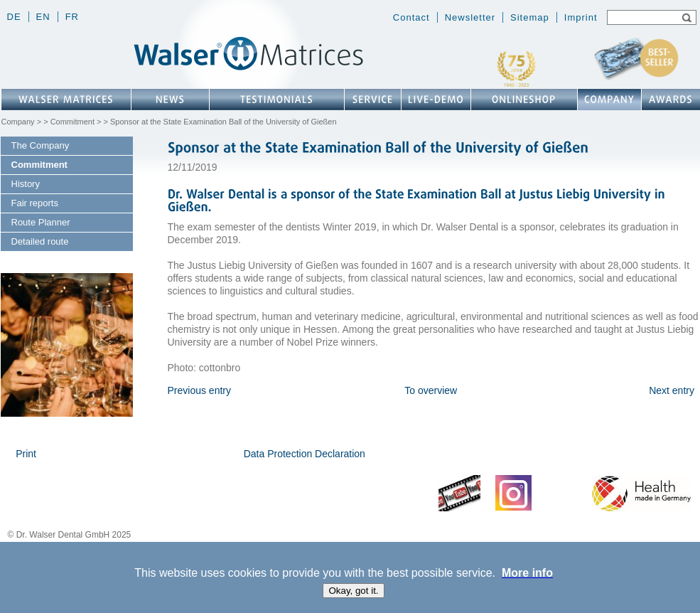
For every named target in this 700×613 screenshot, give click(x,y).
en (43, 17)
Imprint (581, 17)
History (26, 184)
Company (18, 122)
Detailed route (40, 241)
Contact (411, 17)
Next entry (672, 390)
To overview (431, 390)
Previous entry (199, 390)
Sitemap (530, 17)
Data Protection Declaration (305, 454)
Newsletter (470, 17)
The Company (41, 145)
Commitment (72, 122)
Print (26, 454)
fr (72, 17)
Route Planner (41, 222)
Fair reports (35, 203)
